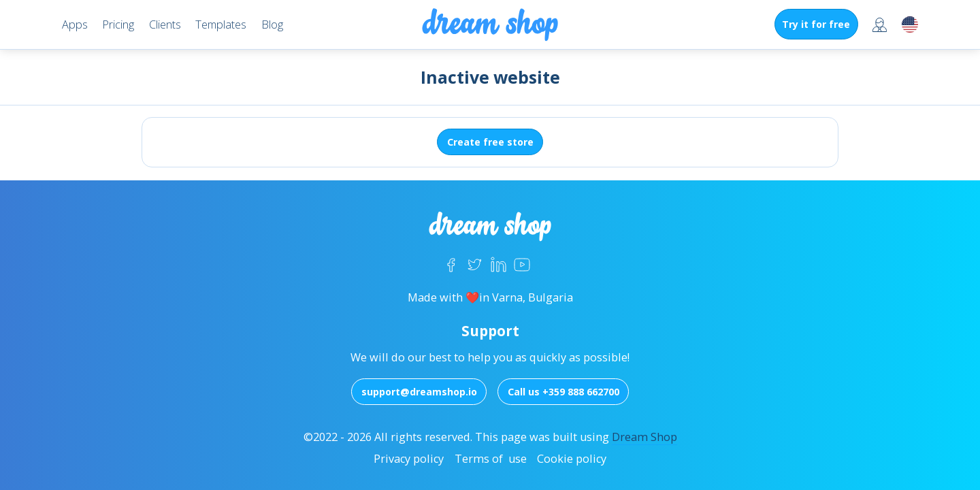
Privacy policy (409, 459)
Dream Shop (644, 437)
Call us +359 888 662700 (563, 392)
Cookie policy (572, 459)
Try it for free (816, 24)
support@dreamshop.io (419, 392)
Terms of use (491, 459)
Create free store (490, 142)
